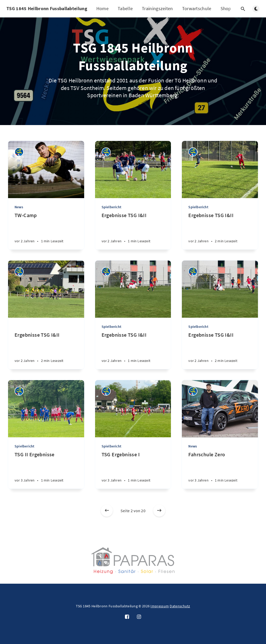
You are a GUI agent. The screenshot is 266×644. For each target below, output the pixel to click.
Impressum (160, 606)
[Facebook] (127, 617)
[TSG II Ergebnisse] (46, 470)
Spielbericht (111, 207)
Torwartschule (197, 8)
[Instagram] (139, 617)
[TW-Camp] (46, 231)
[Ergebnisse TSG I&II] (133, 231)
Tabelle (125, 8)
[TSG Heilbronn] (19, 152)
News (19, 207)
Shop (226, 8)
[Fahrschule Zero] (220, 470)
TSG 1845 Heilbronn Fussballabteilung (47, 8)
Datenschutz (180, 606)
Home (102, 8)
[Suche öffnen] (243, 9)
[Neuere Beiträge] (107, 511)
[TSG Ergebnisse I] (133, 470)
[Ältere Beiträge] (159, 511)
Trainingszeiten (157, 8)
